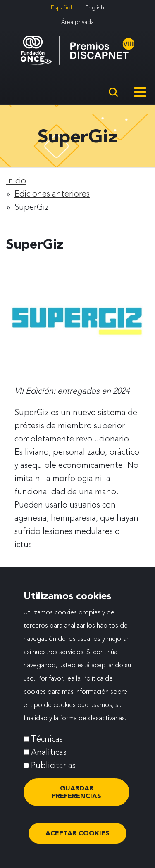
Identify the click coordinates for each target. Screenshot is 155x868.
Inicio (16, 180)
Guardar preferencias (76, 799)
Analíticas (49, 759)
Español (61, 7)
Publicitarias (53, 773)
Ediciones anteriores (52, 194)
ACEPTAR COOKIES (77, 841)
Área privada (77, 22)
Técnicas (47, 746)
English (95, 7)
